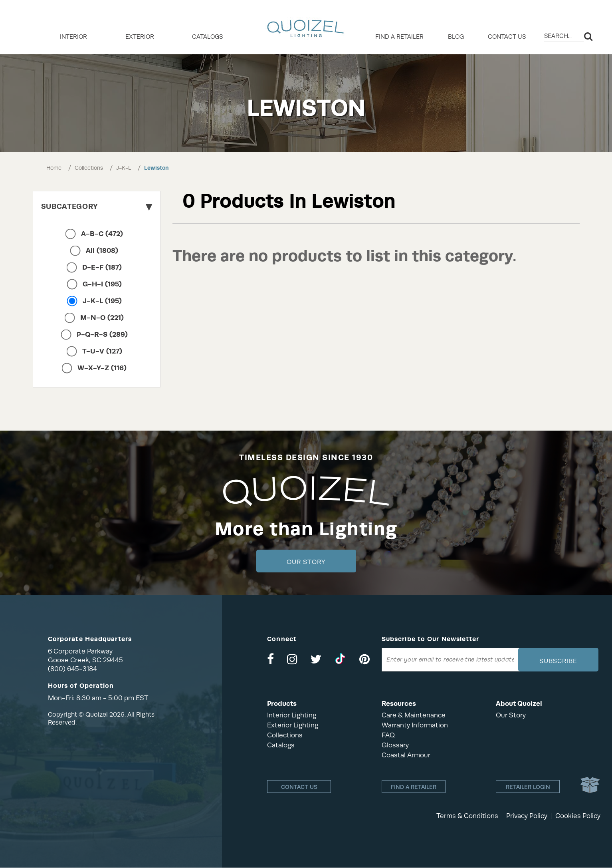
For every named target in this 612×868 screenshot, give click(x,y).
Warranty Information (415, 725)
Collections (89, 168)
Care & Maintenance (414, 715)
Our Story (306, 562)
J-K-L (124, 168)
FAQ (388, 735)
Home (54, 168)
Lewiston (156, 168)
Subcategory (97, 206)
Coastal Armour (406, 755)
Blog (456, 37)
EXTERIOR (140, 37)
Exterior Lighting (293, 725)
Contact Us (507, 37)
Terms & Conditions (467, 816)
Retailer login (528, 787)
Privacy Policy (527, 816)
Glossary (395, 745)
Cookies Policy (578, 816)
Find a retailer (399, 37)
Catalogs (207, 37)
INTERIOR (73, 37)
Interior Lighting (292, 715)
